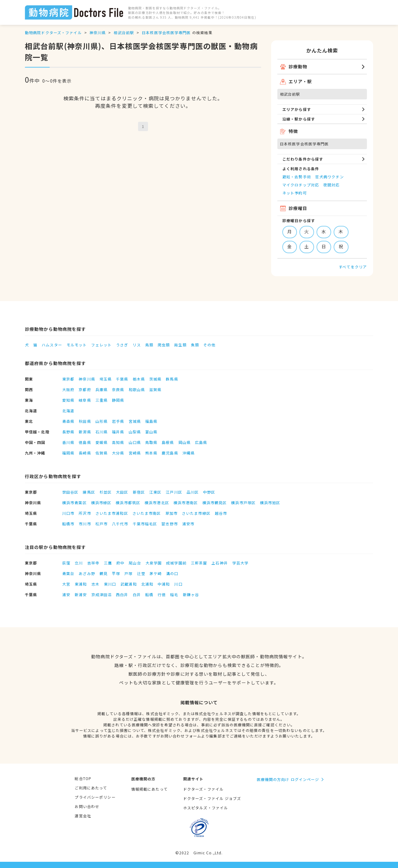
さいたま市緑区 (196, 513)
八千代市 (120, 524)
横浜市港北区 (157, 503)
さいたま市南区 (147, 513)
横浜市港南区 (186, 503)
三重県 (102, 400)
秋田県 (85, 421)
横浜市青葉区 (74, 503)
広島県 (201, 442)
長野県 (68, 432)
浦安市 (188, 524)
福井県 (118, 432)
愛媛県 (102, 442)
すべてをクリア (353, 267)
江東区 (155, 492)
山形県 (102, 421)
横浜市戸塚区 (243, 503)
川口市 (68, 513)
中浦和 (164, 584)
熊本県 (151, 453)
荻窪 (66, 563)
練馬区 (89, 492)
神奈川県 (98, 32)
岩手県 (118, 421)
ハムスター (52, 345)
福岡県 (68, 453)
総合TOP (83, 778)
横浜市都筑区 (128, 503)
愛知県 (68, 400)
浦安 (66, 594)
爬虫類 (164, 345)
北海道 (68, 411)
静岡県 (118, 400)
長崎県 (85, 453)
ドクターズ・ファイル (203, 789)
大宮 (66, 584)
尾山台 (135, 563)
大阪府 (68, 389)
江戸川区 (174, 492)
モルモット (77, 345)
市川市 (85, 524)
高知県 (118, 442)
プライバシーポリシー (95, 797)
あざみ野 (87, 573)
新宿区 (139, 492)
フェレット (101, 345)
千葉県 (122, 379)
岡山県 (185, 442)
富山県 (151, 432)
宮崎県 (135, 453)
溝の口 (172, 573)
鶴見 (104, 573)
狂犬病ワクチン (330, 177)
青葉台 (68, 573)
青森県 (68, 421)
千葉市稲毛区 (145, 524)
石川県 (102, 432)
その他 (209, 345)
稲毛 (174, 594)
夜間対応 (331, 185)
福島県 (151, 421)
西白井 (122, 594)
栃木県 (139, 379)
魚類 (195, 345)
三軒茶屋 (199, 563)
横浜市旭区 (270, 503)
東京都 (68, 379)
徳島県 (85, 442)
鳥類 (149, 345)
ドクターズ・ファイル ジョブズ (212, 798)
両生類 (180, 345)
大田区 (122, 492)
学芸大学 (240, 563)
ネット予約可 (295, 193)
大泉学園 (154, 563)
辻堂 (141, 573)
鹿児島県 (170, 453)
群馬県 (172, 379)
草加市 (171, 513)
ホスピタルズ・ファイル (206, 808)
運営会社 (83, 816)
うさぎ (122, 345)
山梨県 (135, 432)
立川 (79, 563)
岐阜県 (85, 400)
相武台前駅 (124, 32)
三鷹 (108, 563)
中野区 (209, 492)
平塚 (116, 573)
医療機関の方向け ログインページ (288, 779)
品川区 (193, 492)
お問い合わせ (87, 806)
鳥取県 (151, 442)
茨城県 (155, 379)
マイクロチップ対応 (301, 185)
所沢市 (85, 513)
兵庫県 (102, 389)
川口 (178, 584)
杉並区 (106, 492)
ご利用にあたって (91, 788)
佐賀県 (102, 453)
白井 (137, 594)
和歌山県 (137, 389)
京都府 (85, 389)
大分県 (118, 453)
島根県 (168, 442)
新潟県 (85, 432)
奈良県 (118, 389)
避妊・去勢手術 (297, 177)
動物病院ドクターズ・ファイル (53, 32)
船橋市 (68, 524)
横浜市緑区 (101, 503)
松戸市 (102, 524)
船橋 (149, 594)
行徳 (162, 594)
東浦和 (81, 584)
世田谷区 (70, 492)
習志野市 (169, 524)
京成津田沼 (102, 594)
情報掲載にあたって (149, 789)
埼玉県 (106, 379)
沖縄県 (189, 453)
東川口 (110, 584)
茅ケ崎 (156, 573)
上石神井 (220, 563)
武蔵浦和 (128, 584)
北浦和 (147, 584)
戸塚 (128, 573)
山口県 (135, 442)
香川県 (68, 442)
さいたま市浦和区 (112, 513)
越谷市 (221, 513)
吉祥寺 (93, 563)
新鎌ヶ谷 (191, 594)
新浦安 (81, 594)
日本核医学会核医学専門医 (166, 32)
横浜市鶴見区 (215, 503)
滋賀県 (155, 389)
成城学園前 (176, 563)
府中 (120, 563)
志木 (95, 584)
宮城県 (135, 421)
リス (137, 345)
